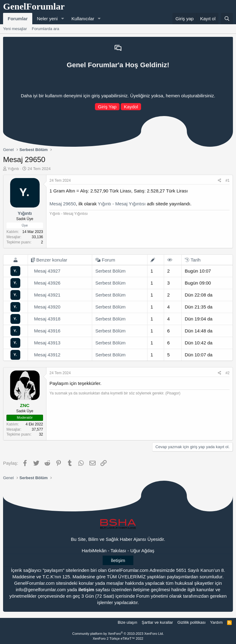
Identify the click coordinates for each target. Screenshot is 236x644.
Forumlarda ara (46, 29)
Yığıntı (14, 169)
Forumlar (18, 19)
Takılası (118, 551)
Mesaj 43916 (47, 331)
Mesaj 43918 (47, 319)
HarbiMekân (94, 551)
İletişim (118, 560)
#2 (228, 373)
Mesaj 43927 (47, 271)
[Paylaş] (220, 181)
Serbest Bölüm (110, 271)
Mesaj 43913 (47, 343)
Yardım (216, 622)
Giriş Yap (107, 107)
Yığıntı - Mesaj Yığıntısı (122, 204)
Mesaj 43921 (47, 295)
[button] (62, 19)
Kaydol (131, 107)
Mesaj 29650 (63, 204)
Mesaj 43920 (47, 307)
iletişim (86, 590)
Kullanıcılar (83, 19)
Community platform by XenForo (118, 634)
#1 (228, 180)
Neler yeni (47, 19)
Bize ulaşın (128, 622)
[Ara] (227, 19)
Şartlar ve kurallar (157, 622)
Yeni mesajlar (15, 29)
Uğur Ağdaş (142, 551)
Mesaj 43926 (47, 283)
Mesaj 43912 (47, 355)
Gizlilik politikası (191, 622)
